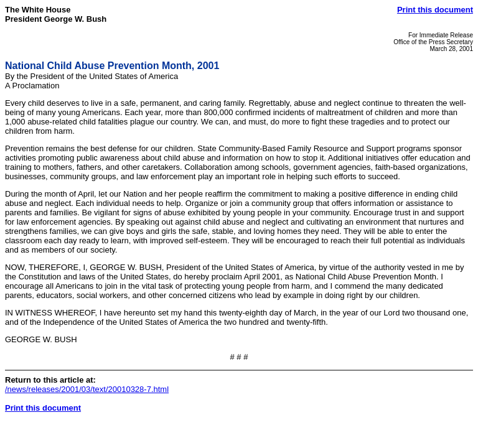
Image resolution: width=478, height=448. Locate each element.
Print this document (435, 10)
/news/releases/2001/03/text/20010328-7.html (87, 389)
